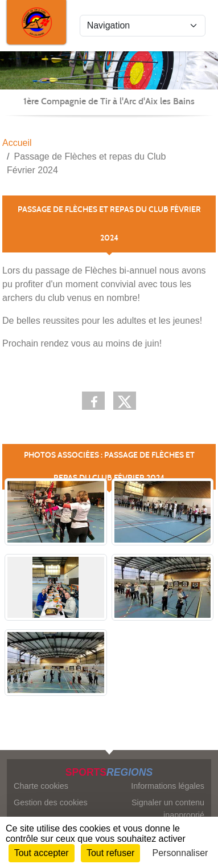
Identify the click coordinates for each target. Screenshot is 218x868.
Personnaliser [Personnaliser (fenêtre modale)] (180, 853)
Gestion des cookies (51, 802)
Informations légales (168, 786)
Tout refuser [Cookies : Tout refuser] (110, 853)
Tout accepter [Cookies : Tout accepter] (42, 853)
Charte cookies (41, 786)
